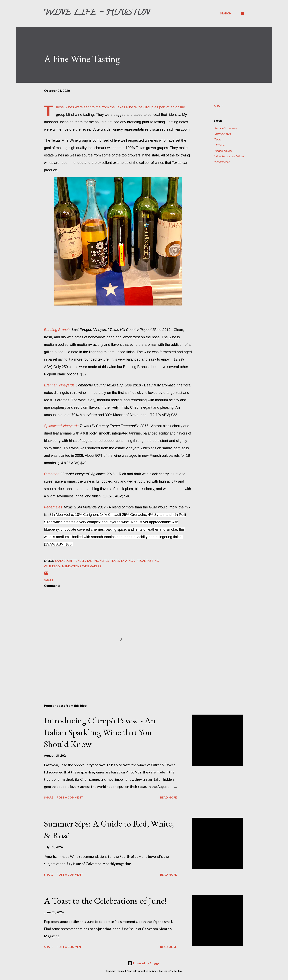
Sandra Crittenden (225, 128)
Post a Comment (70, 797)
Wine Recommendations (229, 156)
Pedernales (53, 507)
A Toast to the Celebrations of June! (105, 901)
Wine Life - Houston (96, 13)
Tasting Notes (222, 134)
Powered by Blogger (144, 963)
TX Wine (219, 145)
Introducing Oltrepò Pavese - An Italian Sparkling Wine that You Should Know (100, 732)
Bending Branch (57, 330)
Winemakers (222, 162)
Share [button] (219, 106)
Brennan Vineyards (59, 385)
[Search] (226, 13)
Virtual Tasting (223, 151)
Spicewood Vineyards (61, 426)
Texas (217, 139)
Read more (168, 797)
